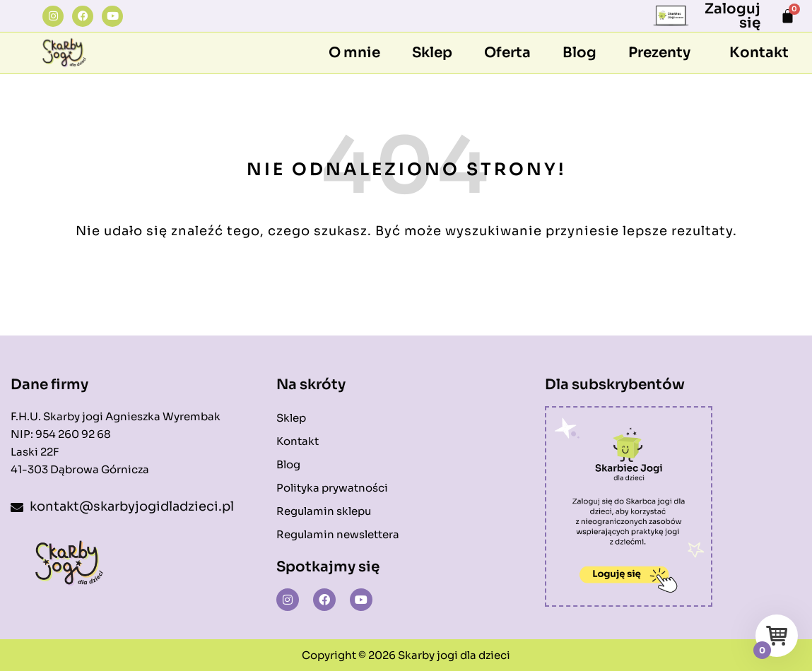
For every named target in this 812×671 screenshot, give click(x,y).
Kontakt (759, 53)
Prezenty (659, 53)
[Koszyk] (788, 16)
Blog (579, 53)
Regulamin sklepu (324, 511)
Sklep (432, 53)
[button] (663, 53)
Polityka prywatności (332, 488)
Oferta (507, 53)
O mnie (354, 53)
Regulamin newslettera (338, 534)
